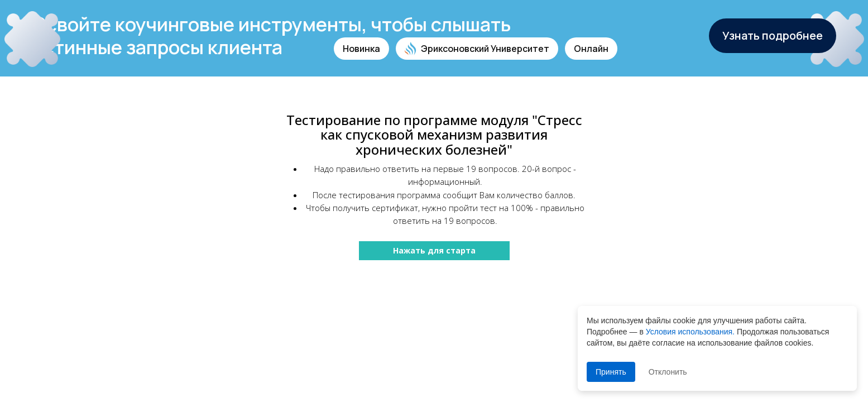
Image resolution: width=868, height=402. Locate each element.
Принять (611, 372)
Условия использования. (690, 332)
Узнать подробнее (773, 35)
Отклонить (668, 372)
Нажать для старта (434, 250)
